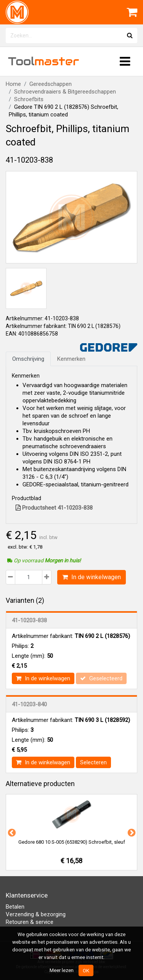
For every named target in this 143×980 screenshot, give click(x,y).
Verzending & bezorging (36, 914)
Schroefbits (29, 99)
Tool (43, 61)
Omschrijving (28, 359)
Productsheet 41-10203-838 (54, 508)
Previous (11, 832)
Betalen (15, 907)
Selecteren (93, 762)
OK (86, 970)
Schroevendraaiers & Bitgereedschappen (65, 92)
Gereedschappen (51, 84)
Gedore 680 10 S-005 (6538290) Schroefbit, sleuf (72, 842)
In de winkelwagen (92, 577)
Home (13, 84)
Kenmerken (71, 359)
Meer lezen (62, 970)
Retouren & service (30, 922)
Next (131, 832)
